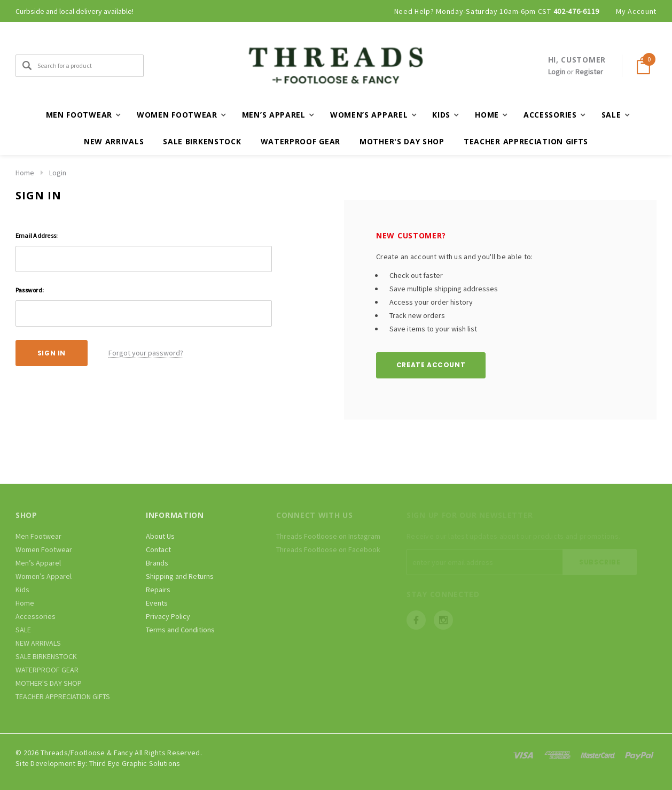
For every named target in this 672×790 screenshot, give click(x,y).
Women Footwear (44, 549)
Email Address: (37, 235)
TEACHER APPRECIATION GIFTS (526, 141)
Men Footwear (38, 536)
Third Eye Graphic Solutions (135, 763)
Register (589, 72)
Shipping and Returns (180, 576)
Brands (157, 563)
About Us (160, 536)
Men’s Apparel (38, 563)
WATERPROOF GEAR (301, 141)
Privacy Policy (168, 616)
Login (557, 72)
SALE (23, 630)
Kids (22, 590)
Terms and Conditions (180, 630)
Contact (158, 549)
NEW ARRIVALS (114, 141)
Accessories (36, 616)
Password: (30, 290)
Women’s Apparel (44, 576)
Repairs (158, 590)
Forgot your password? (146, 353)
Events (157, 603)
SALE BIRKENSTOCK (202, 141)
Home (25, 173)
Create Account (431, 365)
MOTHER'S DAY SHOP (402, 141)
